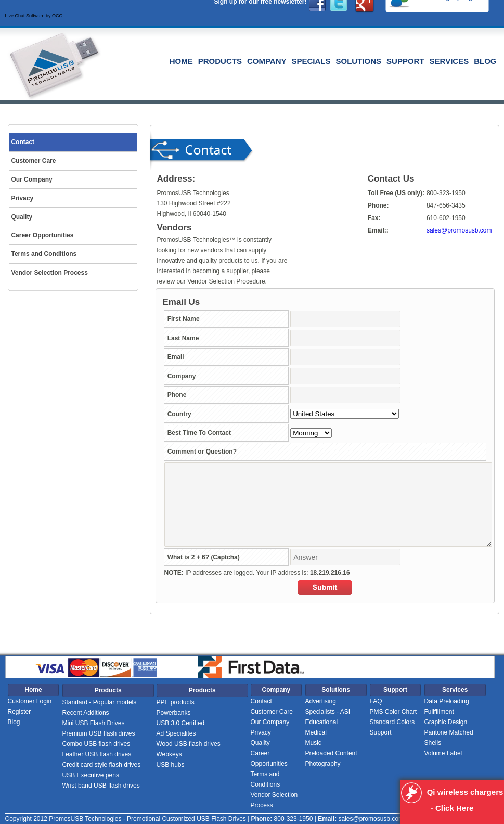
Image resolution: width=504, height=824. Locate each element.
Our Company (270, 722)
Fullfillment (439, 712)
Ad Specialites (176, 733)
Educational (322, 722)
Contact (261, 701)
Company (267, 61)
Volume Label (443, 753)
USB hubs (171, 765)
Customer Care (272, 712)
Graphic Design (446, 722)
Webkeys (169, 754)
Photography (323, 764)
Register (20, 712)
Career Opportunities (269, 758)
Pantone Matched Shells (449, 738)
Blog (485, 61)
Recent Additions (86, 713)
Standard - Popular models (100, 702)
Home (181, 61)
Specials (311, 61)
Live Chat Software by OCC (34, 16)
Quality (260, 743)
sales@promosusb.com (459, 230)
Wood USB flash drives (189, 744)
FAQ (376, 701)
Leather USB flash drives (97, 754)
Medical (316, 732)
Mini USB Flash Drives (94, 723)
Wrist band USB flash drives (101, 786)
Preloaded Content (331, 753)
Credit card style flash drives (102, 765)
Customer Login (30, 701)
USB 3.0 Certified (181, 723)
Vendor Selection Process (274, 800)
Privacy (261, 732)
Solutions (359, 61)
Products (220, 61)
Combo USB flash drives (96, 744)
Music (313, 743)
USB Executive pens (91, 775)
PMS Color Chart (393, 712)
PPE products (176, 702)
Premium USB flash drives (99, 733)
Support (405, 61)
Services (449, 61)
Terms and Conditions (266, 779)
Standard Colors (392, 722)
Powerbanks (174, 713)
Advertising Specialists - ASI (328, 706)
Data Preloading (447, 701)
